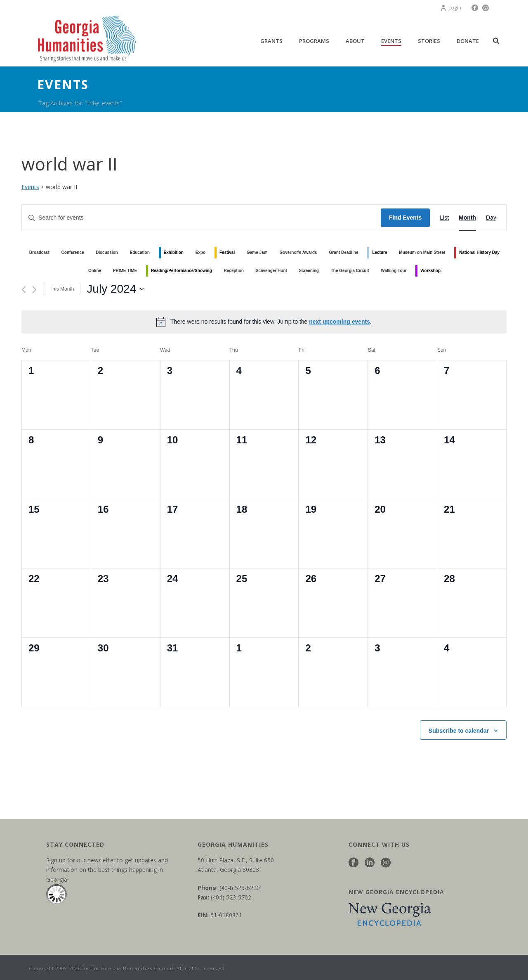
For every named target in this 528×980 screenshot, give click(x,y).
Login (451, 8)
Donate (468, 41)
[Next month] (34, 290)
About (355, 41)
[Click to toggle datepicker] (115, 289)
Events (391, 41)
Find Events (405, 218)
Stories (429, 41)
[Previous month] (24, 290)
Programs (314, 41)
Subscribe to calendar (459, 731)
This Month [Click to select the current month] (62, 289)
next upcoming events (339, 322)
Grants (271, 41)
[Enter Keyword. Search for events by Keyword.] (201, 218)
